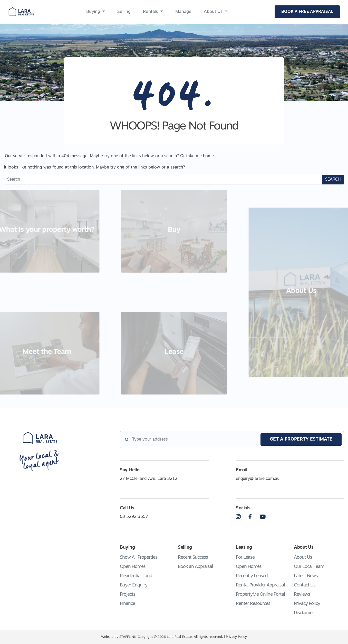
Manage (183, 12)
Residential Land (136, 576)
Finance (127, 604)
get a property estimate (301, 439)
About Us (213, 12)
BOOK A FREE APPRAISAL (307, 12)
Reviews (302, 595)
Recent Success (193, 558)
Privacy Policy (307, 604)
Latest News (306, 576)
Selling (124, 12)
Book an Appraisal (195, 567)
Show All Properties (139, 558)
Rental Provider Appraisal (260, 585)
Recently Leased (252, 576)
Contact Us (305, 585)
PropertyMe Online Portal (260, 595)
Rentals (150, 12)
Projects (128, 595)
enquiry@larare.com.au (258, 479)
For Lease (245, 558)
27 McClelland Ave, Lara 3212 (149, 479)
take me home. (200, 156)
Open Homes (133, 567)
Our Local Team (309, 567)
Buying (93, 12)
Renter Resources (253, 604)
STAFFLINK (128, 637)
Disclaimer (304, 613)
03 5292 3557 (134, 517)
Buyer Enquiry (134, 585)
